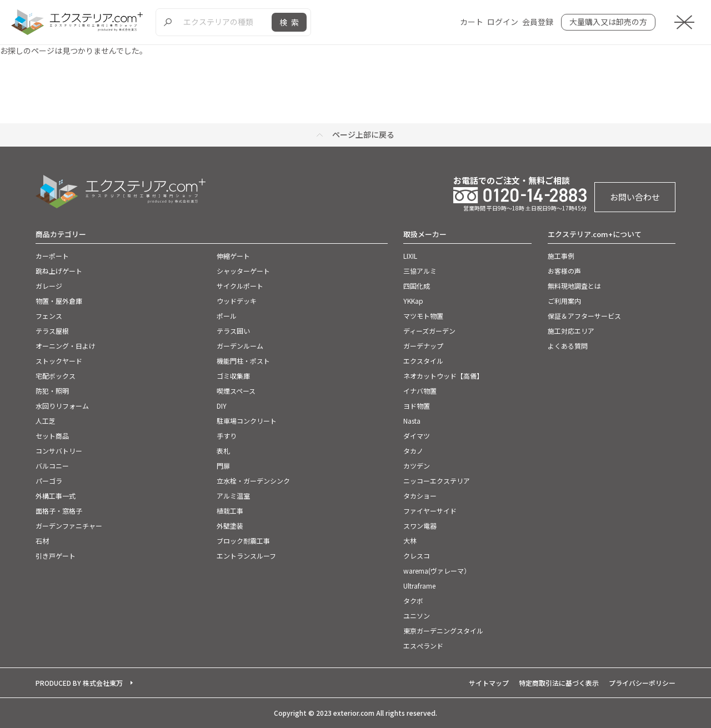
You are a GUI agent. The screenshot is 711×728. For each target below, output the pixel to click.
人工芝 (46, 421)
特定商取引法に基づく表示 (559, 683)
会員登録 (538, 22)
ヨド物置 (417, 406)
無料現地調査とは (574, 286)
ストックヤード (59, 361)
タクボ (413, 601)
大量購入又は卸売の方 (608, 22)
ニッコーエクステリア (437, 481)
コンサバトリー (59, 451)
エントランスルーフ (246, 556)
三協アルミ (420, 271)
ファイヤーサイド (430, 511)
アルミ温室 (233, 496)
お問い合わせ (635, 197)
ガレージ (49, 286)
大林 (410, 541)
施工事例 (561, 256)
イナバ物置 (420, 391)
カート (472, 22)
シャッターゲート (243, 271)
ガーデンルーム (240, 346)
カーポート (52, 256)
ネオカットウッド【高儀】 (443, 376)
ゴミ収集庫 (233, 376)
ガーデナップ (423, 346)
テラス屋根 (52, 331)
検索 (291, 22)
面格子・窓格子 (59, 511)
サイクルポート (240, 286)
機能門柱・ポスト (243, 361)
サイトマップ (489, 683)
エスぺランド (423, 646)
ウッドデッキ (237, 301)
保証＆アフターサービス (584, 316)
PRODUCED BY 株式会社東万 (79, 683)
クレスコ (417, 556)
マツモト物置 (423, 316)
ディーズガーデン (429, 331)
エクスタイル (423, 361)
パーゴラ (49, 481)
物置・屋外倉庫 (59, 301)
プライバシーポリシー (642, 683)
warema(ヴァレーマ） (437, 571)
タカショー (420, 496)
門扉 (223, 466)
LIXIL (410, 256)
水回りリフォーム (62, 406)
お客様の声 (564, 271)
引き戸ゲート (56, 556)
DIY (222, 406)
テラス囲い (233, 331)
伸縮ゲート (233, 256)
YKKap (413, 301)
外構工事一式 (56, 496)
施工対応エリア (571, 331)
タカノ (413, 451)
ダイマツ (417, 436)
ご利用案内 (564, 301)
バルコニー (52, 466)
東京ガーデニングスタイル (443, 631)
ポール (227, 316)
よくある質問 (568, 346)
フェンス (49, 316)
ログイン (503, 22)
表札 (223, 451)
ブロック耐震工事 (243, 541)
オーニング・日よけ (66, 346)
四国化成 (417, 286)
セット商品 (52, 436)
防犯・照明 (52, 391)
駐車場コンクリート (247, 421)
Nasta (412, 421)
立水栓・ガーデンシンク (253, 481)
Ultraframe (419, 586)
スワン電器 (420, 526)
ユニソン (417, 616)
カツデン (417, 466)
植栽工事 (230, 511)
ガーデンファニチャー (69, 526)
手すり (227, 436)
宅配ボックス (56, 376)
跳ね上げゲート (59, 271)
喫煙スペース (236, 391)
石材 (42, 541)
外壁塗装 (230, 526)
